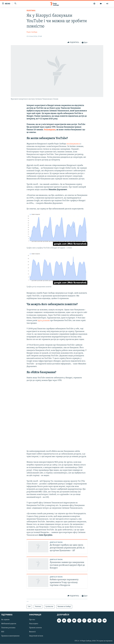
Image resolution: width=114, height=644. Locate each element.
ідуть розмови (44, 321)
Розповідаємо (50, 130)
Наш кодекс (34, 624)
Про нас (32, 620)
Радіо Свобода (32, 32)
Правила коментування (10, 636)
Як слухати (5, 620)
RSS (3, 632)
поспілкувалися (73, 144)
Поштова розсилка (8, 628)
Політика (31, 11)
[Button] (73, 43)
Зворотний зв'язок (36, 636)
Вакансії (32, 632)
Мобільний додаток (9, 624)
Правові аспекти (35, 628)
